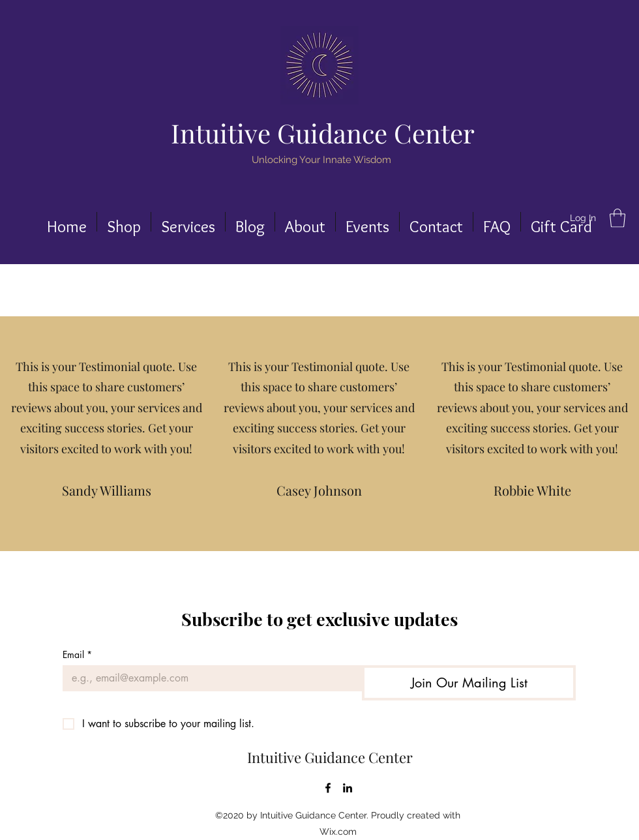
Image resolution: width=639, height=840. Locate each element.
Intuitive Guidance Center (323, 133)
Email (77, 654)
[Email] (208, 678)
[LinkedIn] (348, 788)
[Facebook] (328, 788)
